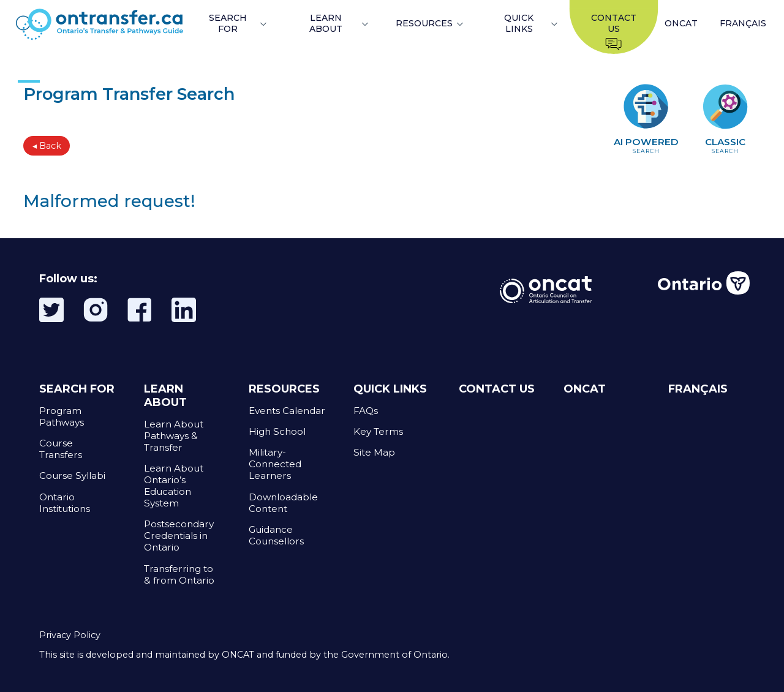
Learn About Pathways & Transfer (174, 436)
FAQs (366, 411)
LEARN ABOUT (326, 23)
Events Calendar (287, 411)
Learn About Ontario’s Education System (174, 486)
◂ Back (47, 146)
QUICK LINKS (519, 23)
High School (277, 431)
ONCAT (681, 23)
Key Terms (378, 431)
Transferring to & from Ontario (179, 574)
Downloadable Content (283, 503)
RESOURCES (424, 23)
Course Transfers (61, 449)
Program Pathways (62, 416)
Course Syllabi (72, 476)
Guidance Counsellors (276, 535)
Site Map (374, 452)
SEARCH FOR (228, 23)
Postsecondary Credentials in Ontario (179, 536)
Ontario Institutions (65, 503)
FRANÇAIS (743, 23)
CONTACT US (497, 389)
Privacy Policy (70, 635)
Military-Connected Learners (275, 464)
